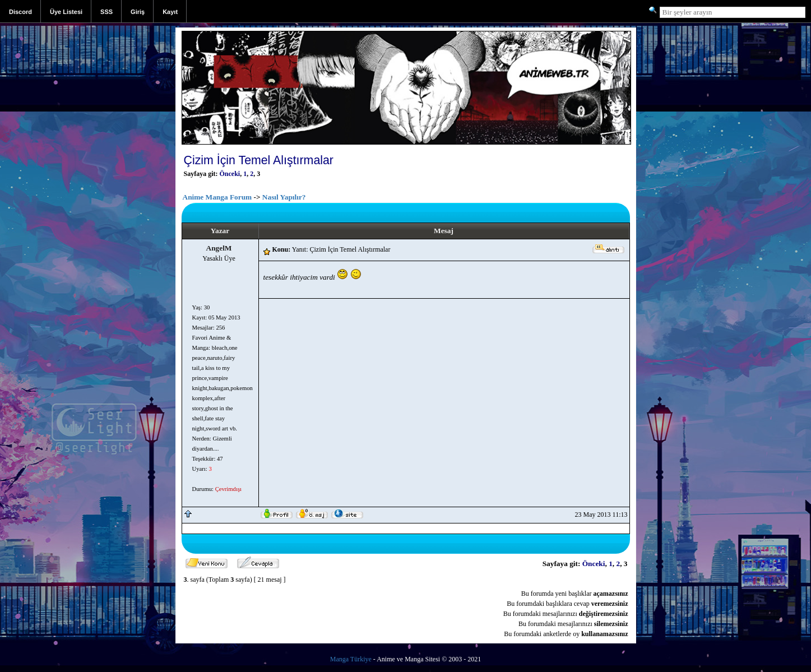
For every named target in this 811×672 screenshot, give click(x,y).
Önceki (230, 174)
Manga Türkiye (351, 659)
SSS (106, 12)
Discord (20, 12)
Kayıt (170, 12)
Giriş (138, 12)
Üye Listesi (66, 12)
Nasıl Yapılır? (284, 197)
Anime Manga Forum (217, 197)
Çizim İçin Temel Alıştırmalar (259, 160)
